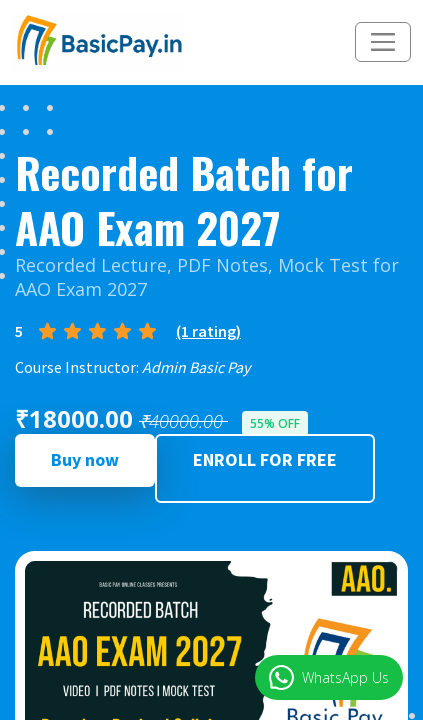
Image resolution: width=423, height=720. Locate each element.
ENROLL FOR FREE (265, 459)
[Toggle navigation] (383, 42)
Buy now (85, 459)
